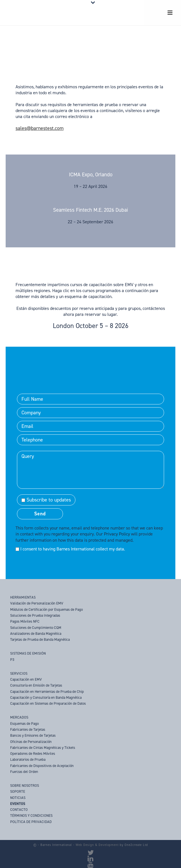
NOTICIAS (18, 798)
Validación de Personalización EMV (37, 603)
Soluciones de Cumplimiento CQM (36, 628)
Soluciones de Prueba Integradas (35, 615)
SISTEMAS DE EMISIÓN (28, 653)
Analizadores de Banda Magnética (36, 634)
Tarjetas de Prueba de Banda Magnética (40, 639)
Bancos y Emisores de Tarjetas (33, 735)
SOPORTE (18, 791)
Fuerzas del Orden (24, 772)
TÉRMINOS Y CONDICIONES (31, 816)
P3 (12, 660)
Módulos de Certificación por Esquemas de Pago (46, 609)
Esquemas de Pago (24, 724)
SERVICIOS (19, 673)
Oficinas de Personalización (31, 742)
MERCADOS (19, 717)
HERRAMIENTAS (23, 597)
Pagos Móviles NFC (25, 621)
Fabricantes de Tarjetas (28, 729)
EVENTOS (18, 804)
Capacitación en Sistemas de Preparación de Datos (48, 703)
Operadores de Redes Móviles (33, 754)
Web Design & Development (97, 845)
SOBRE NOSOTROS (25, 786)
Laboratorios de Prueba (28, 759)
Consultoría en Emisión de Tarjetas (36, 685)
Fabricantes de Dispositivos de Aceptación (42, 766)
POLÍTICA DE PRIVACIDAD (31, 822)
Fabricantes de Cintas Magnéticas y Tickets (43, 748)
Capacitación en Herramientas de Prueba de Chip (47, 692)
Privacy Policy (117, 534)
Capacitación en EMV (26, 679)
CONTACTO (19, 810)
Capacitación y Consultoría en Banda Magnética (46, 697)
